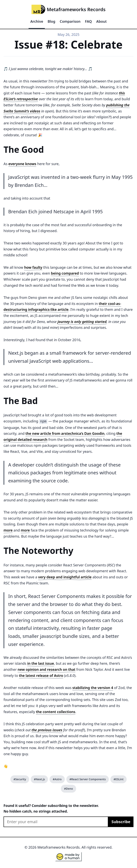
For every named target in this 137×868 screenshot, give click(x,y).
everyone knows (22, 164)
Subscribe (121, 821)
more (8, 530)
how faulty (33, 267)
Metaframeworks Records (68, 9)
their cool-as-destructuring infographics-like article (62, 307)
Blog (51, 21)
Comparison (70, 21)
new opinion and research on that (46, 669)
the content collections (56, 711)
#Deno (68, 788)
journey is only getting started (82, 322)
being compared (65, 273)
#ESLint (119, 779)
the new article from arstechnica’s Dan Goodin (65, 433)
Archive (37, 21)
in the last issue (41, 663)
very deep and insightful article (65, 577)
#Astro (57, 779)
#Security (20, 779)
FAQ (88, 21)
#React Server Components (88, 779)
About (101, 21)
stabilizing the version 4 (93, 687)
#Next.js (39, 779)
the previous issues (47, 730)
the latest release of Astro (41, 675)
